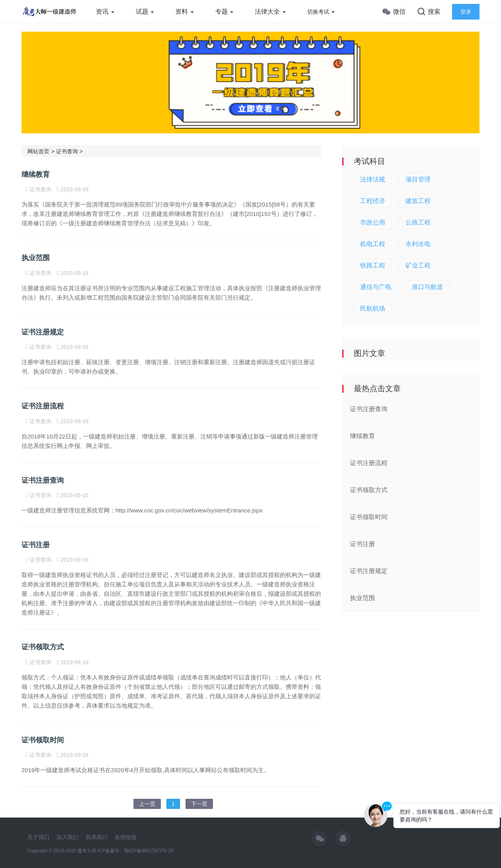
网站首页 (38, 151)
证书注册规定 (43, 332)
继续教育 (36, 174)
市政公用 (373, 222)
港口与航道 (427, 287)
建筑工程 (418, 201)
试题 (145, 12)
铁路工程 (373, 265)
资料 (184, 12)
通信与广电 (376, 287)
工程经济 (373, 201)
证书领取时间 (43, 740)
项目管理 (418, 179)
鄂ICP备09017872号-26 (149, 851)
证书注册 (36, 545)
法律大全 (270, 12)
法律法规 (373, 179)
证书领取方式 (43, 647)
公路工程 (418, 222)
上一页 (147, 804)
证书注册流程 (43, 406)
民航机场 (373, 308)
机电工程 (373, 244)
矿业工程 (418, 265)
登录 (466, 12)
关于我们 (38, 837)
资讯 (105, 12)
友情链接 (126, 837)
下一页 (199, 804)
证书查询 (67, 151)
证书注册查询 (43, 480)
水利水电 (418, 244)
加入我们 (67, 837)
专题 (224, 12)
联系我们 (97, 837)
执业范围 (36, 258)
